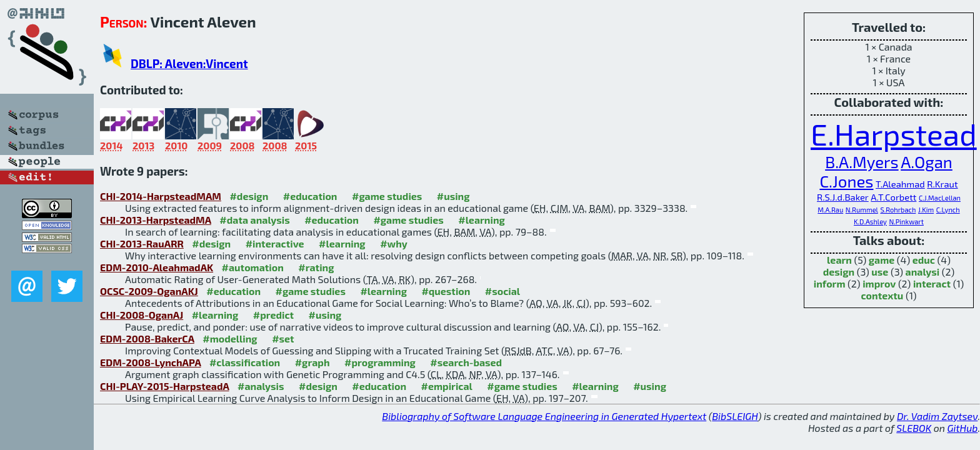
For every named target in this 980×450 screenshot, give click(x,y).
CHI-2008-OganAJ (142, 315)
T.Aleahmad (900, 184)
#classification (245, 362)
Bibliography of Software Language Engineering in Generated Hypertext (544, 416)
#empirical (447, 386)
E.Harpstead (894, 134)
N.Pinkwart (907, 222)
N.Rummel (862, 210)
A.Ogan (927, 162)
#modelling (230, 338)
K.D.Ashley (870, 222)
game (882, 260)
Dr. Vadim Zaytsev (937, 416)
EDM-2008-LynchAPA (150, 362)
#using (453, 196)
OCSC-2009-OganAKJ (149, 291)
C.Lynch (948, 210)
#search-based (466, 362)
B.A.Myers (862, 162)
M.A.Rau (830, 210)
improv (879, 283)
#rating (316, 267)
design (839, 272)
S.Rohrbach (898, 210)
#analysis (261, 386)
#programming (380, 362)
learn (839, 260)
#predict (273, 315)
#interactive (275, 243)
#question (446, 291)
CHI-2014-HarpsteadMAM (161, 196)
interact (932, 283)
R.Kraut (942, 184)
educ (924, 260)
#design (249, 196)
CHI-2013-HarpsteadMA (156, 220)
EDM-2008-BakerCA (147, 338)
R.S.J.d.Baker (843, 197)
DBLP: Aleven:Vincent (189, 63)
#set (283, 338)
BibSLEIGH (735, 416)
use (880, 272)
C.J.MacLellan (940, 198)
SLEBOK (914, 428)
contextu (882, 295)
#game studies (387, 196)
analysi (923, 272)
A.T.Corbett (893, 197)
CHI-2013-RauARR (142, 243)
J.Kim (926, 210)
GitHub (963, 428)
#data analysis (254, 220)
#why (394, 243)
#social (502, 291)
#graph (312, 362)
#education (310, 196)
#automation (253, 267)
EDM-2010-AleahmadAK (157, 267)
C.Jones (846, 181)
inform (830, 283)
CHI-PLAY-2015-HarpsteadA (165, 386)
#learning (482, 220)
